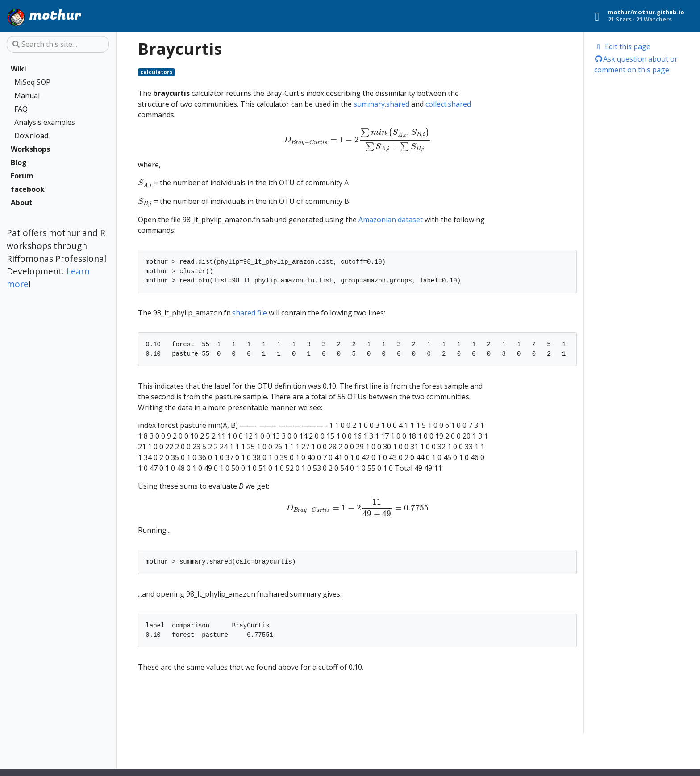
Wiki (19, 69)
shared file (250, 313)
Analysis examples (45, 122)
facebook (28, 189)
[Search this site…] (58, 44)
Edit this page (623, 46)
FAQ (21, 109)
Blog (19, 162)
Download (31, 136)
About (22, 203)
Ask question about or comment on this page (636, 64)
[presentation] (357, 140)
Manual (27, 95)
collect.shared (448, 104)
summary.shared (381, 104)
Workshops (30, 149)
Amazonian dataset (391, 220)
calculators (156, 72)
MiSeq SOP (32, 82)
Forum (22, 176)
